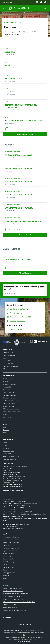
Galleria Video (7, 454)
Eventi (5, 443)
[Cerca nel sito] (45, 8)
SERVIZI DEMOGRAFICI (13, 78)
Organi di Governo (8, 352)
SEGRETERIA (10, 92)
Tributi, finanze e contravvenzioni (12, 412)
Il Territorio (6, 448)
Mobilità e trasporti (8, 406)
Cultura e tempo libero (9, 395)
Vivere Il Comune (25, 273)
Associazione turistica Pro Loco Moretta (14, 599)
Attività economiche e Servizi (11, 456)
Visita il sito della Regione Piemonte (13, 588)
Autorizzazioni (7, 390)
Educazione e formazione (10, 398)
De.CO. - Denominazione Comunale (18, 259)
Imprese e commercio (9, 403)
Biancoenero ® (14, 639)
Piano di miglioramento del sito (12, 542)
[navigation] (3, 8)
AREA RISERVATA (24, 641)
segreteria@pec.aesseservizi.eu (14, 528)
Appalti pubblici (7, 387)
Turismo (5, 414)
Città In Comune (39, 633)
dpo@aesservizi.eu (12, 526)
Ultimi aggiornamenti (9, 573)
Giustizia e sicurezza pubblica (11, 401)
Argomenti (13, 22)
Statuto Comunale (8, 559)
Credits (5, 570)
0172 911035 (9, 468)
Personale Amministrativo (10, 366)
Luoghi (5, 445)
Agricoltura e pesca (8, 379)
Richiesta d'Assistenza (9, 553)
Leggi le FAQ (6, 545)
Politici (5, 369)
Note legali (6, 564)
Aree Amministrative (9, 355)
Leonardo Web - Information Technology (14, 610)
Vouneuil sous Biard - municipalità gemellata (15, 594)
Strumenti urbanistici (13, 152)
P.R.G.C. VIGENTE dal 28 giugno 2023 (19, 155)
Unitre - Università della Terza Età (12, 596)
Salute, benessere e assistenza (12, 409)
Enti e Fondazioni (8, 363)
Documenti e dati (25, 235)
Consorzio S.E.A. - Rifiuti (10, 605)
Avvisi (5, 433)
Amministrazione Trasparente (11, 537)
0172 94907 (9, 470)
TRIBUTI (8, 65)
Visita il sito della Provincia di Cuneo (13, 591)
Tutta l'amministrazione (25, 134)
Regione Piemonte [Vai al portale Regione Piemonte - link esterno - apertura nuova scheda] (7, 2)
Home (6, 22)
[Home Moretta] (18, 8)
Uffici (7, 49)
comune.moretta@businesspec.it (16, 476)
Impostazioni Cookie (9, 567)
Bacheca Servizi (7, 556)
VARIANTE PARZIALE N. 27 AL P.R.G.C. (19, 195)
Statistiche (6, 575)
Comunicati (6, 430)
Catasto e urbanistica (9, 392)
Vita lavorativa (7, 417)
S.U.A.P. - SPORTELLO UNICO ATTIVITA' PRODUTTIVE (24, 120)
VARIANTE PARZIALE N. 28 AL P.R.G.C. (19, 168)
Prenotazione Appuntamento (11, 548)
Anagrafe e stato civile (9, 384)
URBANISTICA (10, 52)
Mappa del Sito (7, 578)
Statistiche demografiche (10, 607)
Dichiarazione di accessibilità (11, 540)
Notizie (5, 427)
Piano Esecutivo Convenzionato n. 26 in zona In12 (23, 221)
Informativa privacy (8, 562)
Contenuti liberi (11, 256)
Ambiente (6, 381)
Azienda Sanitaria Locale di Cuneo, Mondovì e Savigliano (19, 602)
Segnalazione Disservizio (10, 551)
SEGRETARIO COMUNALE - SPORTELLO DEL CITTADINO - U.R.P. (21, 106)
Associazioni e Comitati (9, 459)
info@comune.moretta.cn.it (14, 478)
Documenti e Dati (8, 361)
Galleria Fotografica (8, 451)
